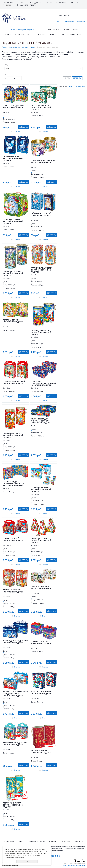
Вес (6, 65)
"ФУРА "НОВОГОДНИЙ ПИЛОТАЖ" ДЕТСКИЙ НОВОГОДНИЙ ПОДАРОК (41, 421)
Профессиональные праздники (17, 34)
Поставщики (61, 3)
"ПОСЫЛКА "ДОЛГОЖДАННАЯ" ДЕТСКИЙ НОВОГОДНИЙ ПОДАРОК (43, 383)
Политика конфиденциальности (74, 865)
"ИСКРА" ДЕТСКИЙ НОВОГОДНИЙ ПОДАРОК (41, 752)
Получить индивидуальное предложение (71, 21)
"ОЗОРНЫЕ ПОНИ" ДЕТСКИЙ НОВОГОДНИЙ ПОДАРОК (43, 162)
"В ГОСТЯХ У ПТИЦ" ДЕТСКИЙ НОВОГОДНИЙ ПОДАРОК (41, 540)
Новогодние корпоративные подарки (63, 30)
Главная (5, 47)
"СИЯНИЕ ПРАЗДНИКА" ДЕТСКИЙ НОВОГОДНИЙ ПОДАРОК (41, 332)
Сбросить (77, 78)
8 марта (53, 34)
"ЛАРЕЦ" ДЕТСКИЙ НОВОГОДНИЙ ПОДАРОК (13, 539)
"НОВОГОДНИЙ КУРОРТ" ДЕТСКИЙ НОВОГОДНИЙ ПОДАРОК (41, 489)
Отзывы (49, 3)
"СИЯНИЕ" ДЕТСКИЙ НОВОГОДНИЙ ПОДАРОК (41, 643)
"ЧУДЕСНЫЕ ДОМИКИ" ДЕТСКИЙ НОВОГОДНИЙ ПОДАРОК (13, 273)
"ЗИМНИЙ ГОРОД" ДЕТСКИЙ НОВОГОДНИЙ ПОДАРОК (15, 744)
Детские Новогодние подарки (21, 30)
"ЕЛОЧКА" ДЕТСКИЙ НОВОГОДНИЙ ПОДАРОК (13, 321)
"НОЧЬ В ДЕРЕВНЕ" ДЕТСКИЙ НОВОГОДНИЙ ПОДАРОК (15, 642)
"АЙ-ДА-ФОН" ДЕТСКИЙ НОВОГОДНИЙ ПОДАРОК (41, 214)
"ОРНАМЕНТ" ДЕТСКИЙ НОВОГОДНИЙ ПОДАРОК (41, 693)
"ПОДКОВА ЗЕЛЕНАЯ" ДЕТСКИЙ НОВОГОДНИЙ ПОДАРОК (13, 222)
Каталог (20, 3)
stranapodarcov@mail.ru (10, 865)
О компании (8, 3)
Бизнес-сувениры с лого (72, 34)
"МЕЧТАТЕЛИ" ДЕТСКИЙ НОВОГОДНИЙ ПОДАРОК (13, 107)
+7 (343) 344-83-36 (63, 16)
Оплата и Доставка (35, 3)
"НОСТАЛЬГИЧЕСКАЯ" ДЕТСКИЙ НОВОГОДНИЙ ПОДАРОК (41, 108)
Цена (7, 75)
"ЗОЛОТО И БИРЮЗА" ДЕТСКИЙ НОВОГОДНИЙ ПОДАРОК (13, 805)
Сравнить (17, 132)
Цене (70, 86)
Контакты (74, 3)
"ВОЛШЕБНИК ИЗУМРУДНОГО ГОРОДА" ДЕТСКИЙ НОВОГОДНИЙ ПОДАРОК (15, 694)
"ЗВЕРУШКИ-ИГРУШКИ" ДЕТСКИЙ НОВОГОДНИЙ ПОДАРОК (13, 435)
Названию (79, 86)
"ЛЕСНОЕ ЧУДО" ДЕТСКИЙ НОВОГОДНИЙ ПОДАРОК (14, 382)
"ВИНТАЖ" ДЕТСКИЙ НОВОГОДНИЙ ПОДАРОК (41, 588)
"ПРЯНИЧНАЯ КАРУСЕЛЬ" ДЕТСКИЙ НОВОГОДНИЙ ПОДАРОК (42, 270)
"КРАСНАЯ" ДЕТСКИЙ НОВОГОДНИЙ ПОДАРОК (13, 591)
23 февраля (40, 34)
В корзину (24, 127)
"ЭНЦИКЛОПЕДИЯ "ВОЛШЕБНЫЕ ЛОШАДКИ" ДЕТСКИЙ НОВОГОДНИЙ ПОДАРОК (14, 484)
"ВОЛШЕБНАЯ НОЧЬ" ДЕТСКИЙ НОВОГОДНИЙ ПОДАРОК (13, 159)
